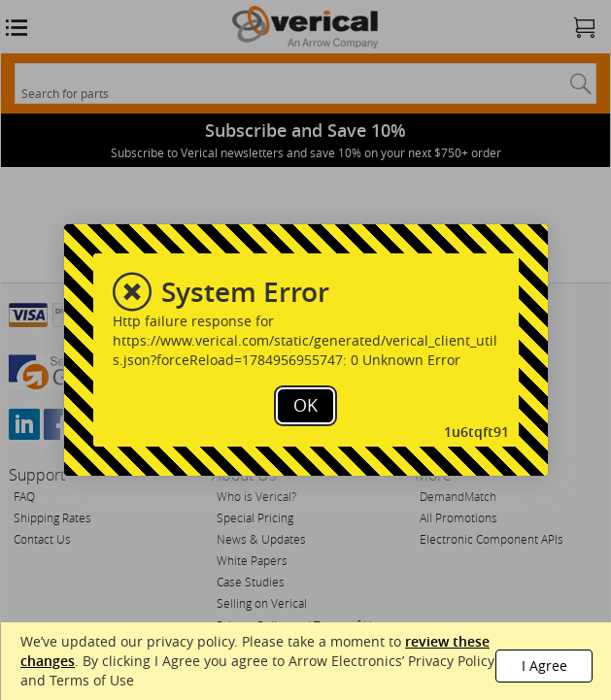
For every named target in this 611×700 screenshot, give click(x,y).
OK (305, 405)
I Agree (544, 666)
